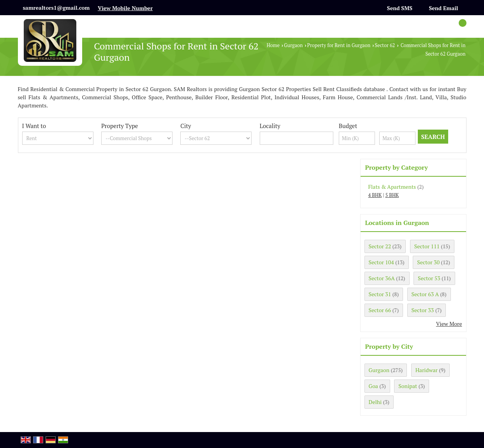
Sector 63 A (425, 294)
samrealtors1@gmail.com (56, 8)
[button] (125, 8)
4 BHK (375, 195)
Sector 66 (380, 310)
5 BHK (392, 195)
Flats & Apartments (392, 187)
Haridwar (427, 370)
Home (273, 45)
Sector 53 (429, 278)
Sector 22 (380, 246)
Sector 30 (428, 262)
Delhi (375, 402)
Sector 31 (380, 294)
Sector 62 (385, 45)
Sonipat (408, 386)
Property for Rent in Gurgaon (339, 45)
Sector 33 (423, 310)
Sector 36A (382, 278)
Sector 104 (381, 262)
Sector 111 (427, 246)
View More (449, 324)
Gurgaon (293, 45)
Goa (373, 386)
